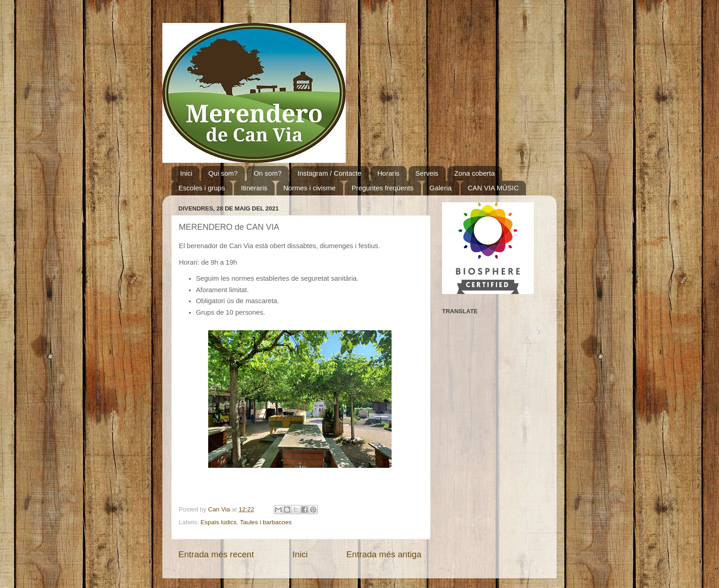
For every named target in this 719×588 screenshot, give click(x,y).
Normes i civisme (310, 188)
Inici (186, 173)
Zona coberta (475, 173)
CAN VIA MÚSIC (493, 188)
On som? (268, 173)
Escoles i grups (202, 188)
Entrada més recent (216, 554)
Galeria (441, 188)
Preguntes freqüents (383, 188)
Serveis (427, 173)
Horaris (388, 173)
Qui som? (223, 173)
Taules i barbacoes (266, 522)
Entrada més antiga (384, 554)
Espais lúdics (218, 522)
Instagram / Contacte (329, 173)
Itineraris (254, 188)
